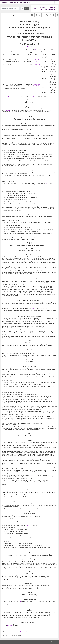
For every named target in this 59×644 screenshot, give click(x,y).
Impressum (15, 641)
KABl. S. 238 (31, 97)
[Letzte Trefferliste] (23, 9)
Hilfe (41, 641)
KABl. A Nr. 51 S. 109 (37, 65)
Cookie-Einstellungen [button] (48, 641)
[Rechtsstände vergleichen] (40, 15)
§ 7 (37, 113)
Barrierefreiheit (35, 641)
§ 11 (9, 97)
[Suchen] (27, 9)
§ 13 (27, 525)
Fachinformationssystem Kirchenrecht (15, 2)
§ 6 (50, 112)
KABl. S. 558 (30, 46)
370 (41, 51)
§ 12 (20, 632)
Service (3, 641)
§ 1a (47, 183)
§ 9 (33, 470)
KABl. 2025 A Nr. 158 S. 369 (33, 51)
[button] (43, 15)
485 (37, 61)
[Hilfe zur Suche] (20, 9)
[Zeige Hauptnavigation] (56, 2)
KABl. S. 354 (10, 625)
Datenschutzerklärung (24, 641)
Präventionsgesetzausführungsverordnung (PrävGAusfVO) (19, 15)
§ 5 (32, 109)
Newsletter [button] (9, 641)
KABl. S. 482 (37, 60)
